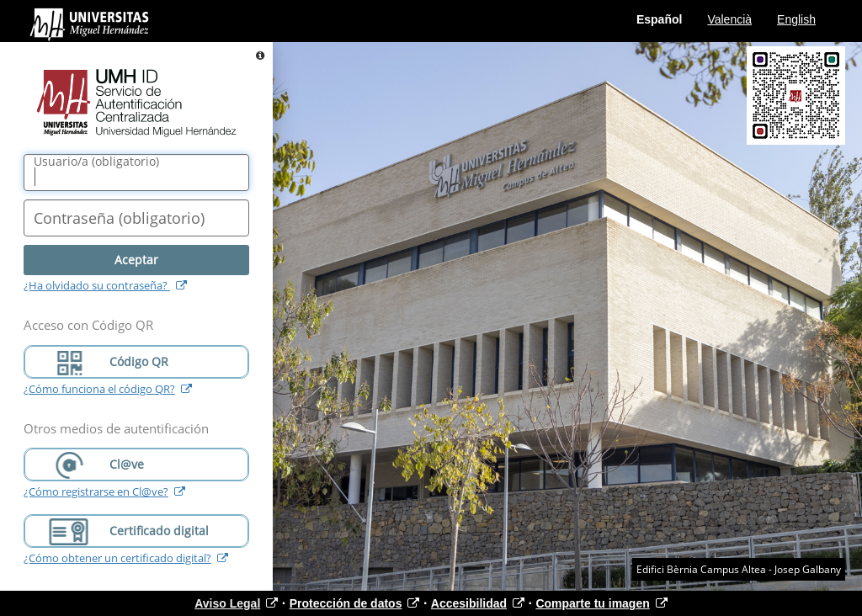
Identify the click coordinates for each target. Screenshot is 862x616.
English (796, 19)
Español (659, 19)
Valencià (729, 19)
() (96, 162)
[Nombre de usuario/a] (136, 173)
